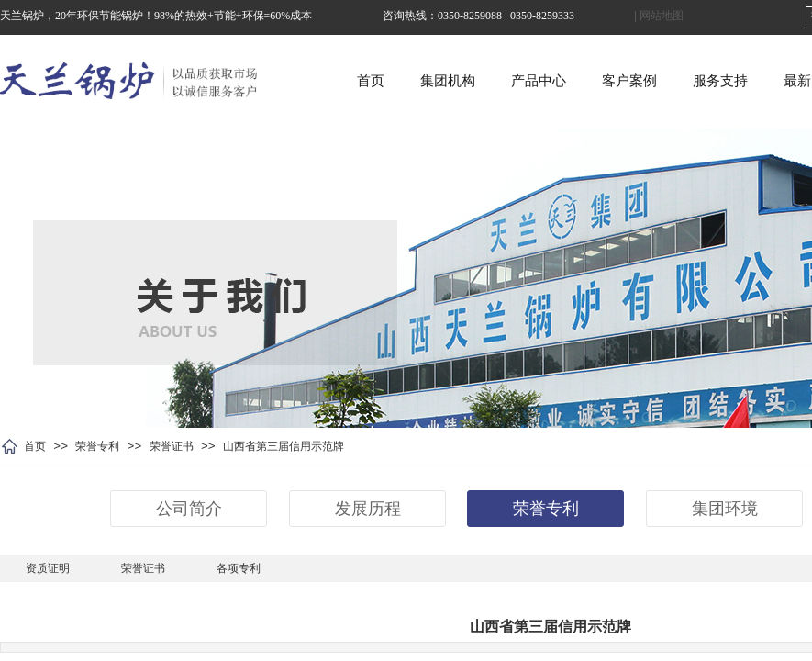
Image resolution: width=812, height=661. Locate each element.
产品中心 (589, 81)
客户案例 (680, 81)
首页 (421, 81)
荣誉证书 (172, 446)
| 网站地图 (659, 16)
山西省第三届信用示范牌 (284, 446)
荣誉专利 (97, 446)
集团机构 (498, 81)
